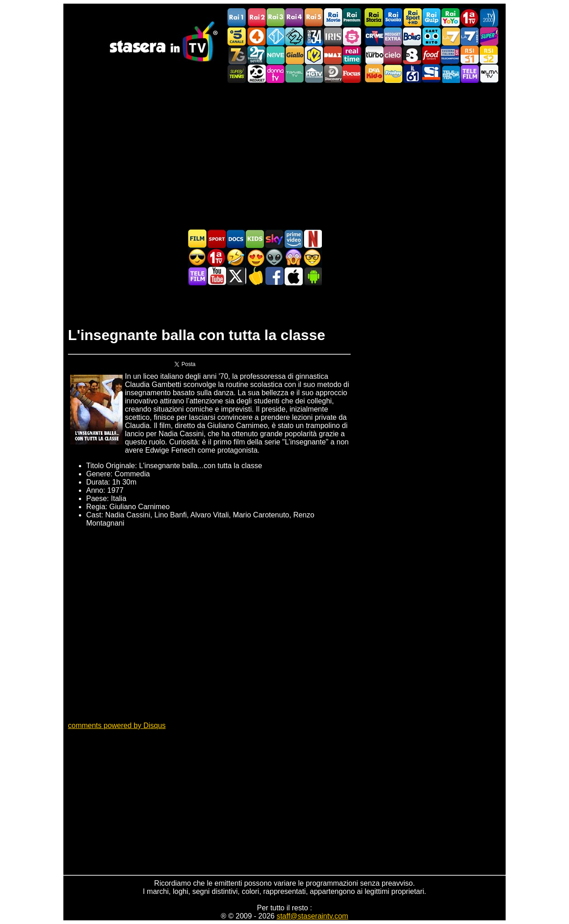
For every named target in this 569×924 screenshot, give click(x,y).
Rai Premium (352, 18)
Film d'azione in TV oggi (197, 257)
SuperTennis (237, 74)
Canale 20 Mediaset (256, 74)
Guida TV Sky (274, 239)
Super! (489, 36)
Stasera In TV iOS (293, 276)
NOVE (275, 55)
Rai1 (237, 18)
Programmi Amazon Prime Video (293, 239)
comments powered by (117, 725)
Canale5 (237, 36)
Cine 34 (314, 36)
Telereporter (450, 74)
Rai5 (314, 18)
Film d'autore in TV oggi (312, 257)
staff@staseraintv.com (313, 916)
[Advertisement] (284, 156)
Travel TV (295, 74)
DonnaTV (275, 74)
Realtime (352, 55)
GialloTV (295, 55)
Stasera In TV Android (312, 276)
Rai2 (256, 18)
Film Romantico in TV (255, 257)
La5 (352, 36)
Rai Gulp (431, 18)
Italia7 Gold (237, 55)
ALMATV (489, 74)
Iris (333, 36)
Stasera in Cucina (255, 276)
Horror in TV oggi (293, 257)
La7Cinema (470, 36)
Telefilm (470, 74)
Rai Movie (333, 18)
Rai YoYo (450, 18)
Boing (412, 36)
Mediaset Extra (393, 36)
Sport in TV (217, 239)
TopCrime (374, 36)
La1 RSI (470, 55)
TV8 (412, 55)
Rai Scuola (393, 18)
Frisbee (393, 74)
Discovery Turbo (374, 55)
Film (197, 239)
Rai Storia (374, 18)
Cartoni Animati (255, 239)
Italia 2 (295, 36)
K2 (314, 55)
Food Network (431, 55)
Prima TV (470, 18)
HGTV (314, 74)
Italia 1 (275, 36)
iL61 (412, 74)
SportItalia (431, 74)
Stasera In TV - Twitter (236, 276)
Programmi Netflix (312, 239)
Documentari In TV (236, 239)
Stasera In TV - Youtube (217, 276)
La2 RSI (489, 55)
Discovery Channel (333, 74)
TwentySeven (256, 55)
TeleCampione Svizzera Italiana (450, 55)
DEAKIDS (374, 74)
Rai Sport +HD (412, 18)
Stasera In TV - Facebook (274, 276)
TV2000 (489, 18)
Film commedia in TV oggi (236, 257)
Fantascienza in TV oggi (274, 257)
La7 (450, 36)
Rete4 (256, 36)
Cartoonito (431, 36)
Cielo (393, 55)
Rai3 (275, 18)
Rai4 (295, 18)
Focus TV (352, 74)
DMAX (333, 55)
